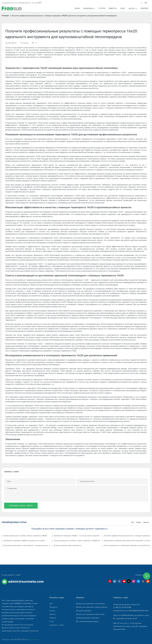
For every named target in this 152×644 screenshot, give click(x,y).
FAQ (133, 522)
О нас (52, 621)
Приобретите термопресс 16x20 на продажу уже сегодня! (24, 541)
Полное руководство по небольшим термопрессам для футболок (127, 546)
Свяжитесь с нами (56, 625)
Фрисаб (25, 639)
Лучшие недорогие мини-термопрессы (68, 546)
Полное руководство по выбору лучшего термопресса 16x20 (25, 536)
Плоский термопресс (84, 611)
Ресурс (139, 522)
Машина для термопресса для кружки (90, 603)
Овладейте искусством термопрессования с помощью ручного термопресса (69, 529)
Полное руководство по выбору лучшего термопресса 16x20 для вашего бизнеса (77, 541)
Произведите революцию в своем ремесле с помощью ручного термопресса (27, 546)
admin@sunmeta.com (138, 610)
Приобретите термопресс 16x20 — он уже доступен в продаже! (76, 536)
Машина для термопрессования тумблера (92, 607)
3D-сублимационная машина (87, 621)
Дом (51, 603)
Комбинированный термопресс (88, 618)
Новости (53, 618)
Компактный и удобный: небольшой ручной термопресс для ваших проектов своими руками (127, 541)
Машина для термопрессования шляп (90, 614)
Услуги (52, 611)
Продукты (53, 607)
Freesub (5, 16)
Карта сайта (34, 639)
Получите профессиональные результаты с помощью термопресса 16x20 (127, 536)
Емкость (146, 522)
